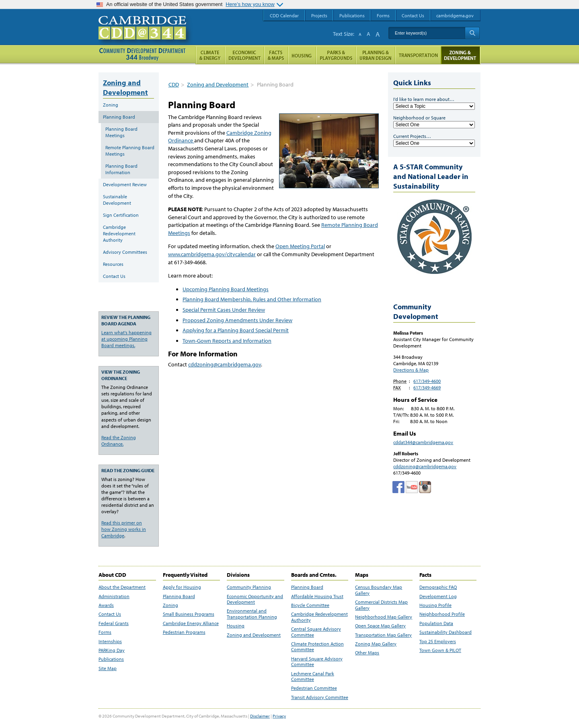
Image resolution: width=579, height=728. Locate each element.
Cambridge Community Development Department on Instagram (425, 487)
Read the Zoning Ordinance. (119, 441)
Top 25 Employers (438, 642)
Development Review (125, 184)
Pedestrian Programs (184, 632)
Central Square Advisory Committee (316, 632)
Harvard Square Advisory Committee (317, 662)
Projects (319, 15)
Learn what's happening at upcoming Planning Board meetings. (126, 339)
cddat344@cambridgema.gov (423, 442)
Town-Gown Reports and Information (227, 341)
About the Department (122, 587)
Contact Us (114, 276)
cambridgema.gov (455, 15)
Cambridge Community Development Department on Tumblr (412, 487)
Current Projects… (412, 136)
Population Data (436, 623)
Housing (236, 626)
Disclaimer (260, 716)
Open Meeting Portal (300, 246)
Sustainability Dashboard (446, 632)
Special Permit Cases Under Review (224, 310)
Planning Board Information (121, 169)
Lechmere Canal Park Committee (313, 677)
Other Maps (367, 653)
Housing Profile (435, 605)
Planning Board (119, 117)
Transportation (418, 55)
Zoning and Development (218, 84)
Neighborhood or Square (419, 118)
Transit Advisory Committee (320, 697)
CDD (174, 84)
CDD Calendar (284, 15)
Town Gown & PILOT (440, 650)
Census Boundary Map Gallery (379, 590)
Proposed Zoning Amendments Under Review (237, 320)
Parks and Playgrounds (336, 55)
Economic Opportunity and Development (255, 599)
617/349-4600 (427, 381)
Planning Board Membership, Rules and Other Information (252, 299)
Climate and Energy (210, 55)
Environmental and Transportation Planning (252, 614)
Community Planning (249, 587)
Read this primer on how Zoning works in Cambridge (124, 529)
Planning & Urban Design (376, 55)
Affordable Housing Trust (317, 596)
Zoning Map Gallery (376, 644)
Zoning (111, 105)
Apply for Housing (182, 587)
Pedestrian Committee (314, 688)
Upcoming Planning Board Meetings (226, 289)
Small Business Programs (189, 614)
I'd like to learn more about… (424, 99)
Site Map (108, 668)
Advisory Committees (125, 252)
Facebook (398, 487)
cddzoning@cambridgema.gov (225, 364)
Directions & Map (411, 370)
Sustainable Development (117, 200)
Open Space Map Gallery (380, 626)
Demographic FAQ (438, 587)
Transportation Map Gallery (383, 635)
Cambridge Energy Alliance (191, 623)
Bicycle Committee (310, 605)
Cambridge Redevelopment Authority (119, 233)
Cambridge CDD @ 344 (146, 36)
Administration (114, 596)
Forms (105, 632)
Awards (106, 605)
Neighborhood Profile (442, 614)
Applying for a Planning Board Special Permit (236, 330)
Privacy (279, 716)
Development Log (438, 596)
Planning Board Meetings (121, 132)
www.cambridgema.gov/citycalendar (212, 254)
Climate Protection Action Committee (317, 647)
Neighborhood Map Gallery (384, 617)
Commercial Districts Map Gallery (381, 605)
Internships (110, 642)
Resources (113, 264)
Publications (111, 659)
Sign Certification (121, 215)
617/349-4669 (427, 388)
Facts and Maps (276, 55)
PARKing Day (112, 650)
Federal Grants (114, 623)
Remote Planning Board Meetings (130, 151)
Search (472, 33)
